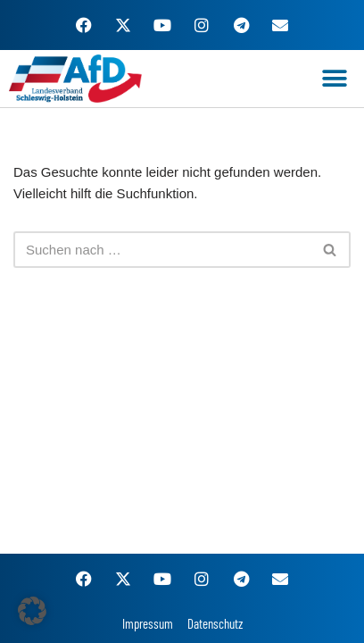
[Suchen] (162, 250)
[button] (335, 79)
